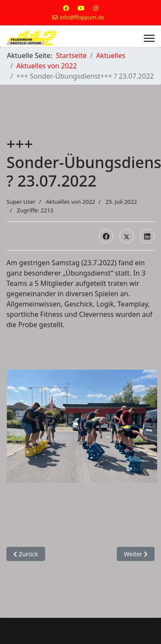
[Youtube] (81, 8)
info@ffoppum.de (82, 17)
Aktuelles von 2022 (71, 202)
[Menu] (149, 38)
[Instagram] (96, 8)
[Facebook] (66, 8)
